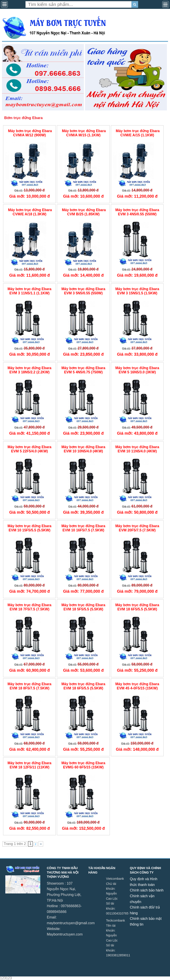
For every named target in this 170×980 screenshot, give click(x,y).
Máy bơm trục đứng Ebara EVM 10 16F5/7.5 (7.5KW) (83, 528)
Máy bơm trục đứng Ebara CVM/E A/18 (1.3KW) (30, 212)
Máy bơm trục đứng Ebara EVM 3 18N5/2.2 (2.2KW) (29, 370)
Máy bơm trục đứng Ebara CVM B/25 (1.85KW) (83, 212)
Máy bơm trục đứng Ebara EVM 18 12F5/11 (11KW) (29, 765)
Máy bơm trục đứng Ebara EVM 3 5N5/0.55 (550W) (83, 291)
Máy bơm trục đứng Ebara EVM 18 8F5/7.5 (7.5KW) (29, 686)
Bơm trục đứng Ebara (23, 118)
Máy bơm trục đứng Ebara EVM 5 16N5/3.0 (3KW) (137, 370)
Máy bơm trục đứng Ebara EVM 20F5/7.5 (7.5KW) (137, 528)
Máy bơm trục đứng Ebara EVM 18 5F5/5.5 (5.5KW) (83, 607)
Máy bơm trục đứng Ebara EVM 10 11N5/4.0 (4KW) (137, 449)
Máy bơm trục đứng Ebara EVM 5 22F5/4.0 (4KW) (29, 449)
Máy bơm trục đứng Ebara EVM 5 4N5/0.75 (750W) (83, 370)
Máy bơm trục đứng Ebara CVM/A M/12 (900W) (30, 133)
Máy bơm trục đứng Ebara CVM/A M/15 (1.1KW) (83, 133)
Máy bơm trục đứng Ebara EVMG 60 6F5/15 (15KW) (83, 765)
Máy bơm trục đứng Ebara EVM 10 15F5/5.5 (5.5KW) (29, 528)
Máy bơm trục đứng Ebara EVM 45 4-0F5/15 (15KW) (137, 686)
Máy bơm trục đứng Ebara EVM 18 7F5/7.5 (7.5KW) (29, 607)
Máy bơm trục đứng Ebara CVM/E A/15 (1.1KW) (137, 133)
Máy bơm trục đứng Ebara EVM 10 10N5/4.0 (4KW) (83, 449)
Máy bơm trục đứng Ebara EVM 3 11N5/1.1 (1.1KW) (29, 291)
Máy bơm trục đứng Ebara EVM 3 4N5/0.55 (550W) (137, 212)
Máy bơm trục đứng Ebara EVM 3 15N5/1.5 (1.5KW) (137, 291)
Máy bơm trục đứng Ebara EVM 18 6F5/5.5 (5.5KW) (137, 607)
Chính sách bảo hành (147, 890)
